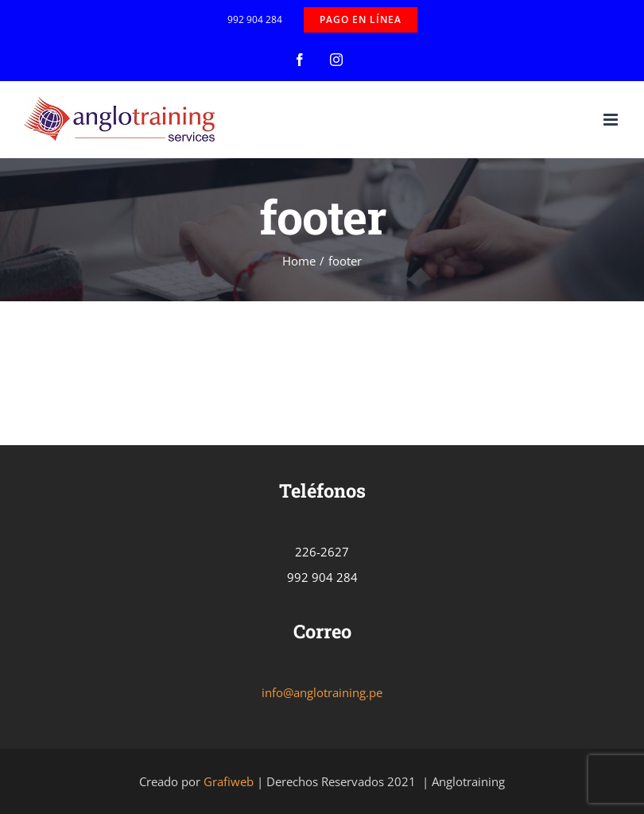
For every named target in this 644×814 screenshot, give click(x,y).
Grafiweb (229, 781)
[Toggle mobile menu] (612, 120)
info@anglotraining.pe (322, 692)
